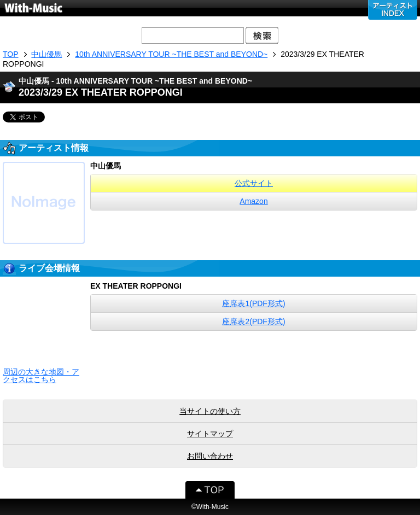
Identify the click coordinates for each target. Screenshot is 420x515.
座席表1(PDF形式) (253, 303)
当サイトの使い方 (210, 411)
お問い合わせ (210, 456)
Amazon (253, 201)
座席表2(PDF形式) (253, 321)
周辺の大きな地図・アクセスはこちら (41, 376)
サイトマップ (210, 434)
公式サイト (254, 183)
